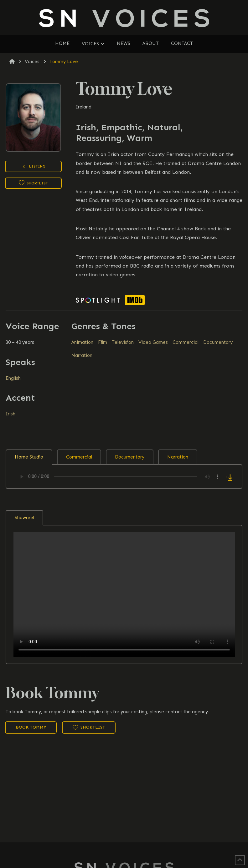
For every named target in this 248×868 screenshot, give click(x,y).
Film (103, 342)
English (13, 378)
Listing (33, 167)
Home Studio (29, 457)
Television (123, 342)
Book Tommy (31, 727)
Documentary (218, 342)
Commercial (186, 342)
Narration (82, 355)
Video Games (153, 342)
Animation (82, 342)
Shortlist (33, 183)
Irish (10, 414)
